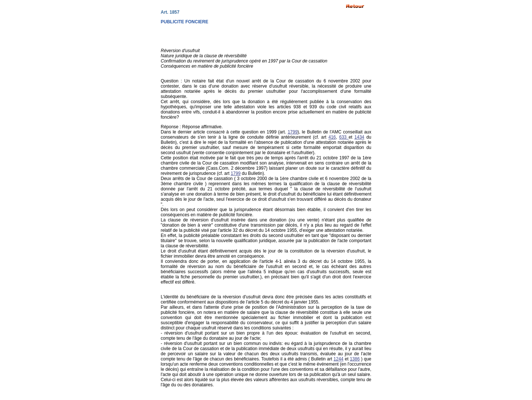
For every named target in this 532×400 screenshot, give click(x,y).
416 (332, 137)
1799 (293, 132)
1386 (355, 359)
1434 (359, 137)
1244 (339, 359)
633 (344, 137)
